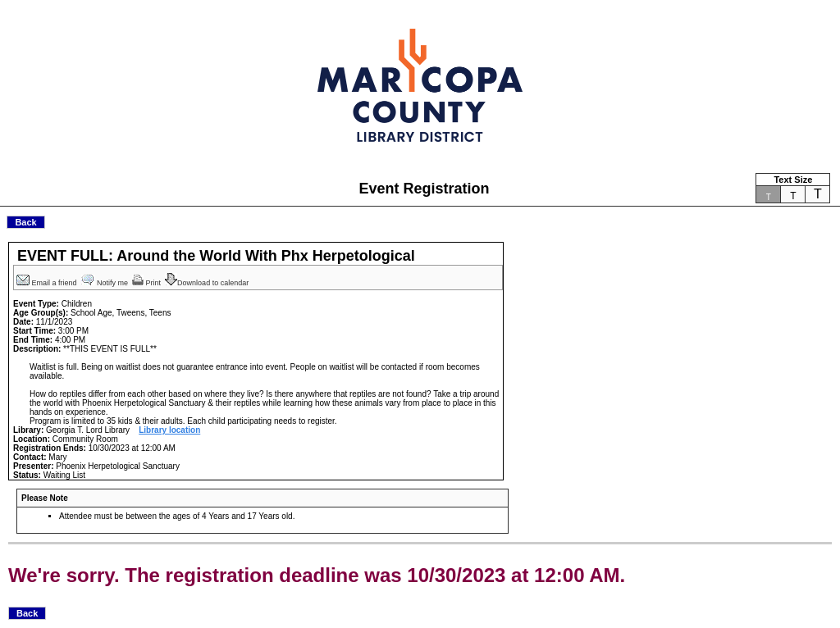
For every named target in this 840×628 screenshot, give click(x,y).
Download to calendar (208, 283)
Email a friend (48, 283)
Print (148, 283)
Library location (169, 430)
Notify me (106, 283)
